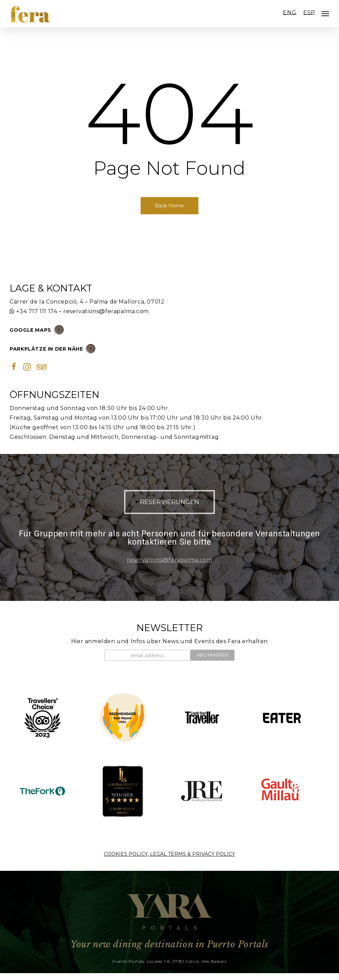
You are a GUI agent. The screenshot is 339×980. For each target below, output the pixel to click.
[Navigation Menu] (325, 14)
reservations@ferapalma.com (106, 311)
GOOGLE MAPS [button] (37, 329)
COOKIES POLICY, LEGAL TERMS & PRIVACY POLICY (169, 854)
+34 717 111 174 (37, 311)
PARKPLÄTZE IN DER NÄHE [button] (52, 348)
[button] (169, 502)
